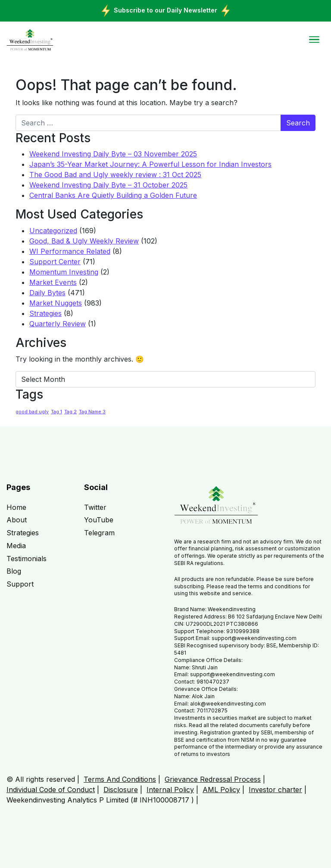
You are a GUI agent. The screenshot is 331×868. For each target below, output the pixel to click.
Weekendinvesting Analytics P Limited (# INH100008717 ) (100, 800)
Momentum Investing (64, 272)
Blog (14, 571)
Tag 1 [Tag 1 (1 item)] (56, 412)
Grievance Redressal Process (213, 779)
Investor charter (275, 790)
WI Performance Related (70, 251)
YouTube (99, 520)
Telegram (99, 533)
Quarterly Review (58, 324)
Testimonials (27, 559)
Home (16, 507)
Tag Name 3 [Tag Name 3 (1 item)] (92, 412)
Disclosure (121, 790)
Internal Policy (170, 790)
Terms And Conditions (120, 779)
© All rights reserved (41, 779)
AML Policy (221, 790)
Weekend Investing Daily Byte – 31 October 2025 (108, 185)
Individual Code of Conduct (51, 790)
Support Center (55, 262)
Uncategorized (53, 231)
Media (16, 546)
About (17, 520)
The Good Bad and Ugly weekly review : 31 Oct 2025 (115, 175)
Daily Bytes (47, 293)
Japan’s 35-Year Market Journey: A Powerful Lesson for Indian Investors (150, 164)
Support (20, 584)
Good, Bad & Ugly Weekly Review (84, 241)
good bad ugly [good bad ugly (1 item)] (32, 412)
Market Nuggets (56, 303)
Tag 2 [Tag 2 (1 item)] (70, 412)
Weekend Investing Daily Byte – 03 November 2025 (113, 154)
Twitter (95, 507)
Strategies (45, 313)
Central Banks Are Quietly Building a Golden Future (113, 195)
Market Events (53, 282)
